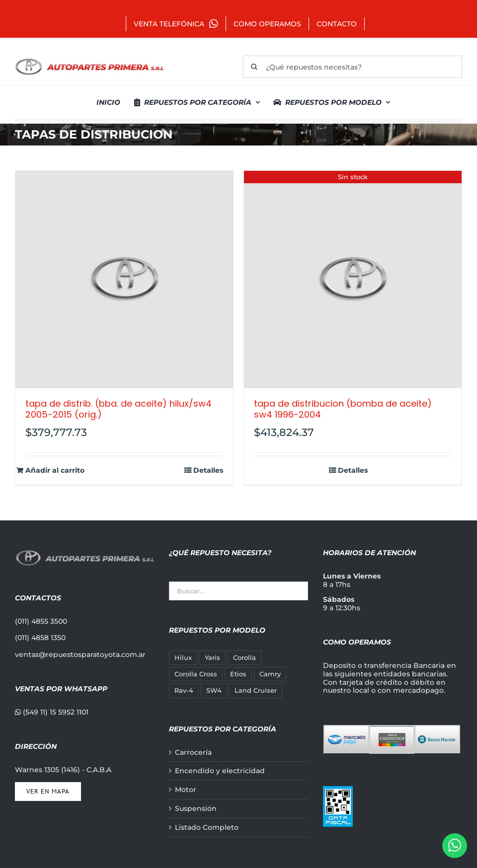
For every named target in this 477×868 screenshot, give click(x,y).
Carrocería (193, 753)
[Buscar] (254, 67)
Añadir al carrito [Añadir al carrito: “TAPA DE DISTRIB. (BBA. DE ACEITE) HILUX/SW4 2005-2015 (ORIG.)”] (55, 470)
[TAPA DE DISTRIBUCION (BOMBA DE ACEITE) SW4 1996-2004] (353, 280)
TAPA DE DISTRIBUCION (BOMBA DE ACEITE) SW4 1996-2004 (343, 409)
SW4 (214, 690)
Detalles (208, 470)
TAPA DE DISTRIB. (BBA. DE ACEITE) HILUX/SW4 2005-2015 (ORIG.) (119, 409)
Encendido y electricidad (220, 771)
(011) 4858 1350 (40, 638)
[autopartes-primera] (89, 60)
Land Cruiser (256, 690)
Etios (238, 674)
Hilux (183, 658)
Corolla (244, 658)
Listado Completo (207, 828)
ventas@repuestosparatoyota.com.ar (80, 654)
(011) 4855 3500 (41, 621)
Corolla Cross (196, 674)
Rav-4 (184, 690)
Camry (270, 674)
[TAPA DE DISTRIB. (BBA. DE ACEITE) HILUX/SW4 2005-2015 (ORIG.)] (124, 280)
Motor (186, 790)
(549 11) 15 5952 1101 (52, 712)
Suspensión (196, 809)
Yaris (212, 658)
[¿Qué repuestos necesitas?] (353, 67)
